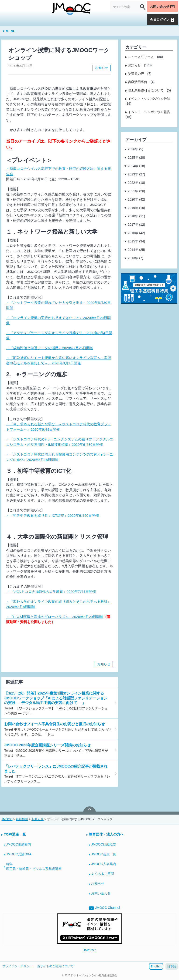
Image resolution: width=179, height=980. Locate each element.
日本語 (172, 966)
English (156, 966)
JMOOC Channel (104, 908)
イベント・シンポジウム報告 (149, 112)
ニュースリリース (141, 57)
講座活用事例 (138, 82)
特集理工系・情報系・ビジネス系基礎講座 (34, 866)
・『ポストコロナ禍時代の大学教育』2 (37, 592)
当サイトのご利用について (55, 966)
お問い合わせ (162, 7)
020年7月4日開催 (82, 592)
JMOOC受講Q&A (19, 854)
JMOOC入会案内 (104, 864)
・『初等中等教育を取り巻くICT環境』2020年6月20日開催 (52, 515)
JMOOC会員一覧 (104, 854)
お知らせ (102, 68)
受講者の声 (136, 74)
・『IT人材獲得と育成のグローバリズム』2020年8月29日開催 (55, 617)
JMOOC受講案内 (19, 844)
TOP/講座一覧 (15, 834)
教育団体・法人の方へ (106, 834)
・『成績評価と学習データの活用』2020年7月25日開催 (50, 348)
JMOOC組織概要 (104, 844)
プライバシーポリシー (17, 966)
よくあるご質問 (103, 874)
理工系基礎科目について (146, 90)
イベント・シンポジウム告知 (149, 99)
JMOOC (89, 950)
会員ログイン (162, 20)
